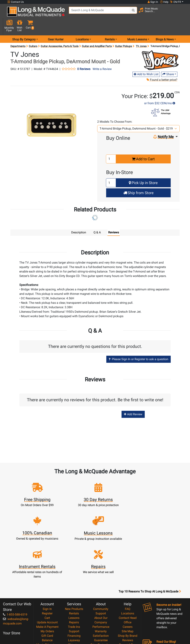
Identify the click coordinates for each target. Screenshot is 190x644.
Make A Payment (47, 580)
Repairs (74, 576)
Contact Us (16, 2)
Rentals (74, 567)
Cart (47, 572)
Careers (128, 580)
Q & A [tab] (97, 220)
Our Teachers (101, 621)
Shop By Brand (128, 589)
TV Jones (141, 34)
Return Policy (101, 616)
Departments (18, 34)
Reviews (128, 594)
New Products (74, 563)
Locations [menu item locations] (82, 27)
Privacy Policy (101, 612)
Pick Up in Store (143, 170)
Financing (74, 589)
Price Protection (101, 598)
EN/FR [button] (176, 2)
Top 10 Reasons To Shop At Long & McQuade (150, 545)
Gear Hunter (56, 27)
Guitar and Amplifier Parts (97, 34)
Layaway (74, 594)
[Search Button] (129, 13)
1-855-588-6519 (15, 568)
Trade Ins (74, 580)
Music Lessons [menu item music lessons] (137, 27)
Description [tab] (79, 220)
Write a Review (102, 56)
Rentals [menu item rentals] (110, 27)
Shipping (74, 598)
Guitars (33, 34)
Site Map (128, 585)
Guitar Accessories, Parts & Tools (60, 34)
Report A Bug (128, 598)
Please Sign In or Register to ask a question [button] (139, 346)
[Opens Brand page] (160, 48)
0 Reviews (84, 56)
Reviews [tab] (114, 220)
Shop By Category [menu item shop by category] (24, 27)
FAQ (128, 563)
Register (47, 567)
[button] (183, 13)
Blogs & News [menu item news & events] (165, 27)
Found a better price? (162, 67)
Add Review (133, 401)
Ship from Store (139, 180)
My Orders (47, 585)
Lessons (74, 572)
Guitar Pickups (123, 34)
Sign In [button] (153, 2)
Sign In (47, 563)
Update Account (47, 576)
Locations (128, 567)
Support (74, 585)
